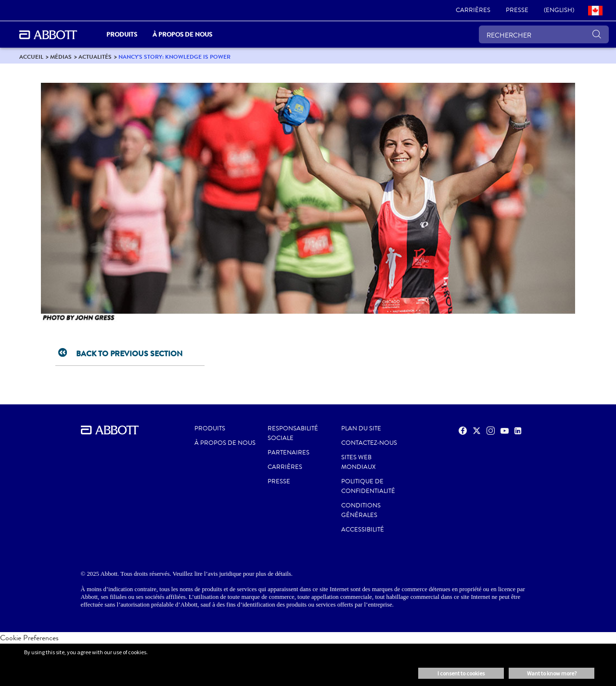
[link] (473, 11)
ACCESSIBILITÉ (363, 530)
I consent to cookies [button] (461, 673)
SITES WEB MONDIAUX (359, 462)
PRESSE (279, 481)
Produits (210, 428)
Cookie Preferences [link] (29, 638)
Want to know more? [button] (552, 673)
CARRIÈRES (285, 467)
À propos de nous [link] (182, 34)
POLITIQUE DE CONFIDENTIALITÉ (368, 486)
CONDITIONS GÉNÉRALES (361, 510)
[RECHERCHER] (544, 34)
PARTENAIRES (289, 453)
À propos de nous (225, 443)
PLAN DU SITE (361, 428)
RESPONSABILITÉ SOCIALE (293, 433)
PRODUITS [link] (122, 34)
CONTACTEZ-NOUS (369, 443)
